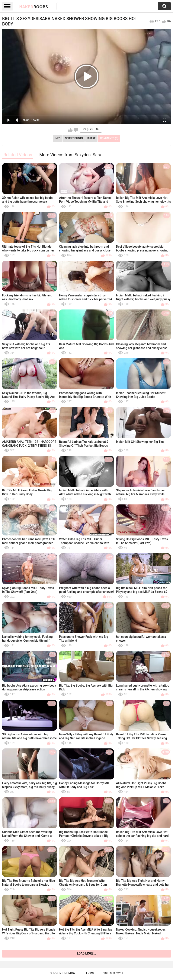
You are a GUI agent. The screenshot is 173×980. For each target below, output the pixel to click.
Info (58, 138)
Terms (89, 973)
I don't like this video (76, 130)
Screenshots (74, 138)
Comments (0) (109, 138)
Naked (34, 7)
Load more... (86, 953)
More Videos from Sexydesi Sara (70, 155)
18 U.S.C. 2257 (113, 973)
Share (92, 138)
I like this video (70, 130)
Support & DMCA (62, 973)
